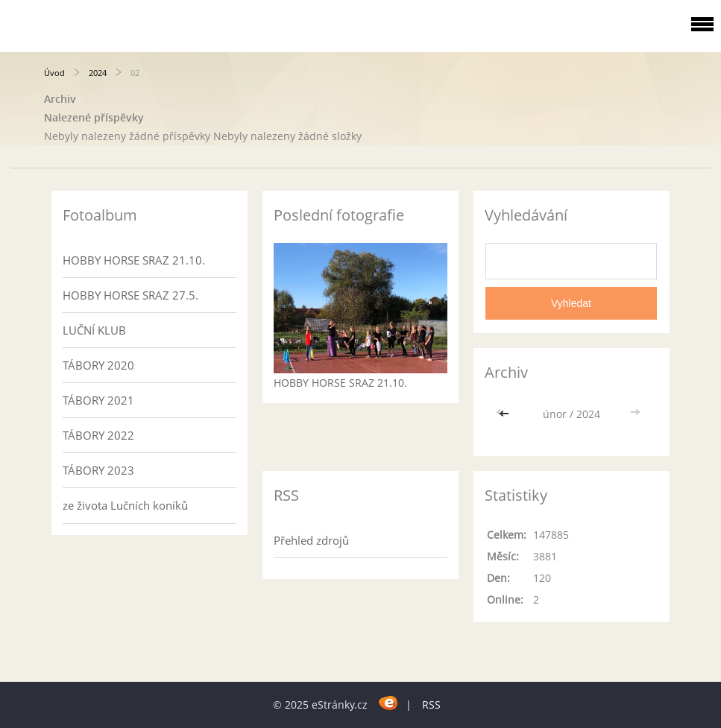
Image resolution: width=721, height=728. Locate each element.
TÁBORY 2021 (98, 400)
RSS (431, 705)
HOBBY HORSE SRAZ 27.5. (130, 295)
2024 (98, 73)
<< (506, 414)
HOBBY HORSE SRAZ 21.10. (134, 260)
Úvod (54, 73)
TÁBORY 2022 (98, 435)
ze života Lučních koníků (125, 505)
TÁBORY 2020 (98, 365)
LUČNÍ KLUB (94, 330)
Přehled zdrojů (311, 540)
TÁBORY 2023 (98, 470)
